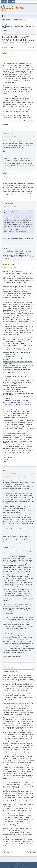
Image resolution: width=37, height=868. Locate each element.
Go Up (4, 853)
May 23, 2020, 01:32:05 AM (9, 206)
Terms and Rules (17, 864)
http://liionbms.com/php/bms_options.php (15, 417)
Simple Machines (23, 866)
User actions (31, 48)
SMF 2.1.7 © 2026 (14, 866)
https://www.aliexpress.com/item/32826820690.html (18, 397)
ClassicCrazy (8, 133)
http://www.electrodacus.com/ (25, 365)
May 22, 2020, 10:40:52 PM (9, 176)
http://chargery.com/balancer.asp (13, 358)
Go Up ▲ (25, 864)
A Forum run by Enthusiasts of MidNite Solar (12, 8)
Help (11, 864)
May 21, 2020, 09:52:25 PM (9, 136)
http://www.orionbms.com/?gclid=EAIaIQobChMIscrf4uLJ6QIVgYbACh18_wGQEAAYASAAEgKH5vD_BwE (18, 369)
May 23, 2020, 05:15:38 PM (9, 473)
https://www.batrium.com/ (23, 373)
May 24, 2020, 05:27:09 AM (9, 668)
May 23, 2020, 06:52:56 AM (9, 267)
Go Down (5, 48)
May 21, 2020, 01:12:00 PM (9, 56)
